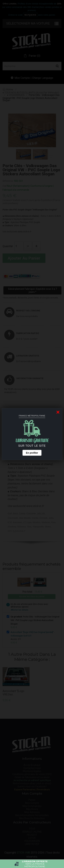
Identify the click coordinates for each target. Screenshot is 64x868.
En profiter (32, 453)
